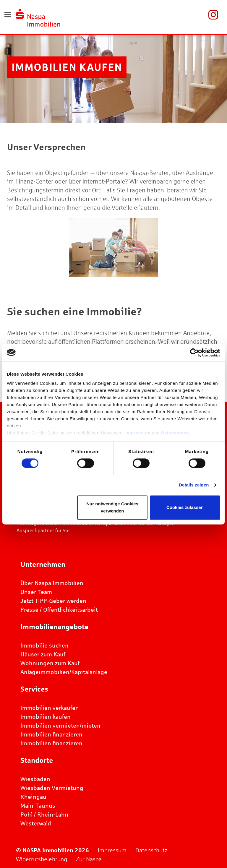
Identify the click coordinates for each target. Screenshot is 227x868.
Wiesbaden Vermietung (52, 788)
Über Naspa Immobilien (52, 583)
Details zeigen (194, 485)
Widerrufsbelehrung (42, 859)
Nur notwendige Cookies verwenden (112, 507)
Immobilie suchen (44, 645)
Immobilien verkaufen (50, 708)
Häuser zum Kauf (43, 654)
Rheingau (33, 797)
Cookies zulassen (185, 507)
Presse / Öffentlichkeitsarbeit (59, 610)
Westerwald (36, 823)
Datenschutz (175, 433)
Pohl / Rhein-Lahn (44, 815)
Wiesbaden (35, 779)
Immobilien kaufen (46, 717)
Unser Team (36, 592)
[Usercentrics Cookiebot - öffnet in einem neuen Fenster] (194, 353)
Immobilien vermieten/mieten (60, 726)
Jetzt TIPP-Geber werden (53, 601)
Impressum (138, 433)
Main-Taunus (38, 806)
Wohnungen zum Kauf (50, 663)
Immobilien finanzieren (51, 734)
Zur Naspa (89, 859)
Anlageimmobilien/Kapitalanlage (64, 672)
